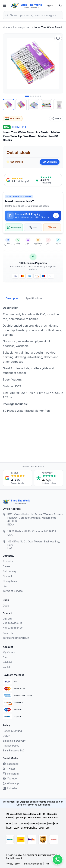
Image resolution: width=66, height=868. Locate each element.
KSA (56, 824)
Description (12, 298)
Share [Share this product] (56, 118)
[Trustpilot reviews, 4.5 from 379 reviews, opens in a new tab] (47, 180)
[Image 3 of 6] (33, 96)
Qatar (41, 828)
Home (6, 27)
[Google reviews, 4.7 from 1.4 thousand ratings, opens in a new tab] (19, 180)
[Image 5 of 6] (38, 96)
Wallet (6, 667)
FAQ (5, 586)
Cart (5, 657)
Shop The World (31, 5)
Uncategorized (22, 27)
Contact (7, 576)
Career (7, 566)
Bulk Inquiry (10, 571)
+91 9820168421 (12, 623)
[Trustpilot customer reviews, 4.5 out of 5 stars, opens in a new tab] (49, 478)
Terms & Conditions (32, 864)
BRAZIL (43, 824)
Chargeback (10, 581)
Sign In (50, 6)
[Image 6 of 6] (41, 96)
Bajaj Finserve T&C (14, 750)
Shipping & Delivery (14, 741)
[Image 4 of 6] (36, 96)
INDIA (9, 824)
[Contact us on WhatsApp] (58, 860)
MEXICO (34, 824)
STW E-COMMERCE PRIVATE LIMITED (37, 855)
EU (36, 828)
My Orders (9, 652)
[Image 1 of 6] (27, 96)
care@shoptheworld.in (16, 638)
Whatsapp (11, 783)
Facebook (11, 764)
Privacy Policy (11, 746)
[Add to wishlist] (58, 39)
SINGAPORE (27, 828)
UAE (51, 824)
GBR (48, 828)
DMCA (7, 736)
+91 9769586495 (13, 628)
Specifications (34, 298)
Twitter (9, 769)
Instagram (11, 774)
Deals (6, 606)
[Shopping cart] (60, 6)
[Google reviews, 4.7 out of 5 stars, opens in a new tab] (17, 478)
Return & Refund (12, 731)
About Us (8, 561)
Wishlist (7, 662)
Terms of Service (13, 591)
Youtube (10, 778)
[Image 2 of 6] (31, 96)
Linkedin (10, 788)
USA (15, 824)
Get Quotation (50, 162)
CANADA (23, 824)
